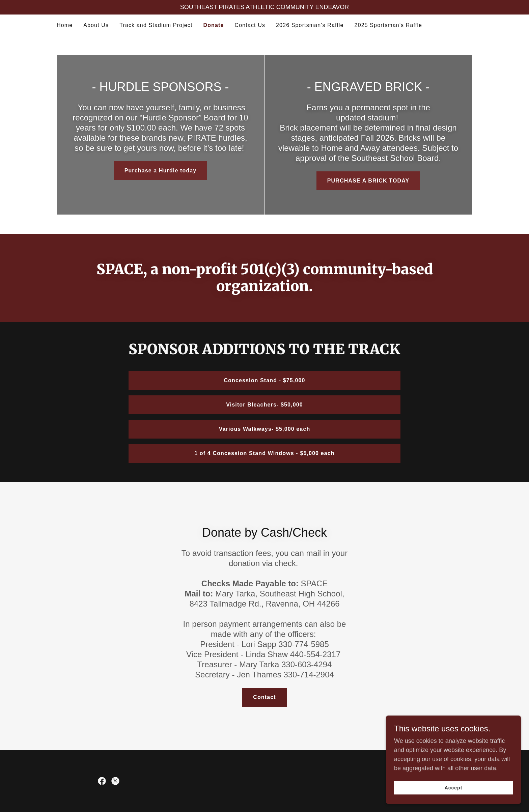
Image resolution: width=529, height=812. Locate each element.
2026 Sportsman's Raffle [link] (310, 25)
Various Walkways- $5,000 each (265, 429)
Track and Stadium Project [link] (156, 25)
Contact (264, 697)
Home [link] (65, 25)
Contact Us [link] (250, 25)
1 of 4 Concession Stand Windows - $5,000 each (264, 453)
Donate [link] (213, 25)
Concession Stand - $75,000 (264, 380)
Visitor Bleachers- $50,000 (264, 405)
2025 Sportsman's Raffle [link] (388, 25)
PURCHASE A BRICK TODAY (368, 181)
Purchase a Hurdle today (161, 171)
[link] (102, 781)
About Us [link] (96, 25)
